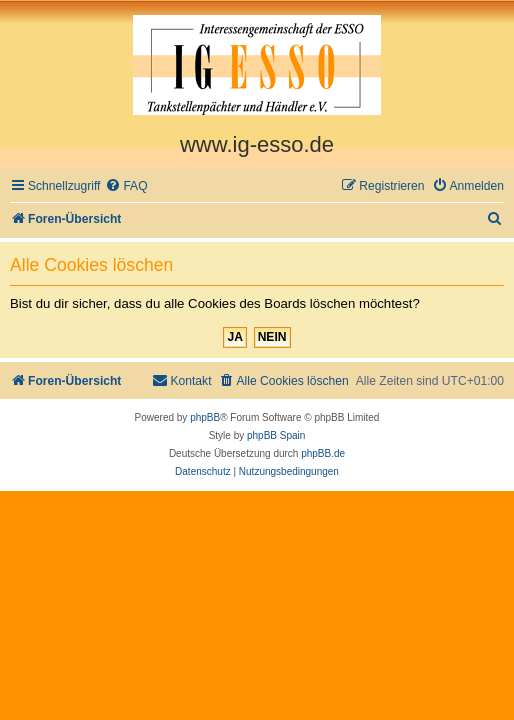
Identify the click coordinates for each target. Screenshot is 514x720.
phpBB (205, 417)
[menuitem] (126, 186)
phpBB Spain (276, 435)
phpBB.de (323, 453)
